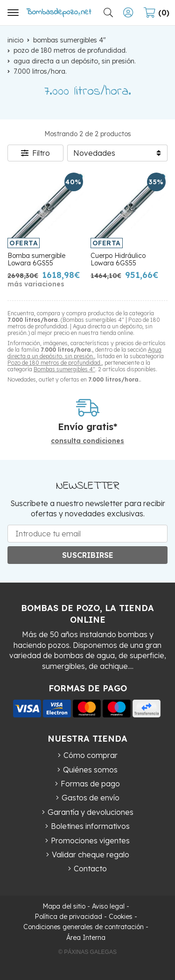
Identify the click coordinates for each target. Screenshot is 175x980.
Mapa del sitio (64, 906)
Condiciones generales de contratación (84, 927)
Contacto (90, 869)
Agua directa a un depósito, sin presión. (84, 353)
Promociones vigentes (90, 841)
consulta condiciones (87, 441)
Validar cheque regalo (91, 855)
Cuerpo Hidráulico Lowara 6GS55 (118, 260)
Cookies (121, 917)
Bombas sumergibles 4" (64, 369)
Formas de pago (90, 784)
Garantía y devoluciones (91, 812)
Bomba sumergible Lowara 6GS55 (36, 260)
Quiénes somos (90, 770)
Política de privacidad (68, 917)
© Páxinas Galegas (87, 952)
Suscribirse (88, 555)
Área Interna (86, 938)
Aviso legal (108, 906)
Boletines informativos (90, 826)
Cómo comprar (91, 755)
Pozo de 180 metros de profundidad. (55, 363)
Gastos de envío (91, 798)
